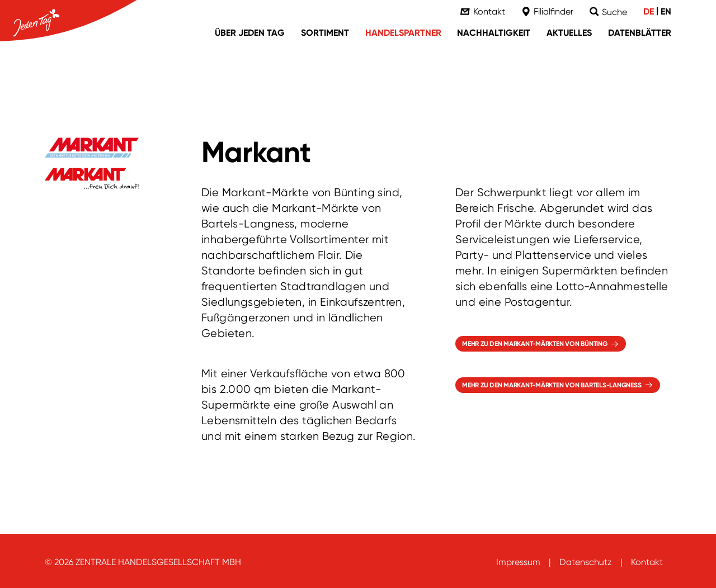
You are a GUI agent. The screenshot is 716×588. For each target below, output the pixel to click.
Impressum (518, 562)
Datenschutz (586, 562)
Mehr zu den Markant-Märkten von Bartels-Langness (552, 385)
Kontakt (647, 562)
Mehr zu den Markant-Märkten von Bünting (535, 344)
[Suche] (608, 12)
